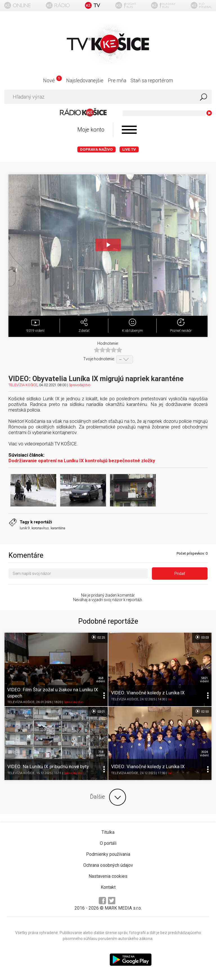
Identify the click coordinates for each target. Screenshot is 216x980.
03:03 (202, 637)
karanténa (58, 528)
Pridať (180, 574)
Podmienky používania (108, 854)
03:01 (98, 711)
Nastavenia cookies (108, 876)
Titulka (108, 832)
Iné (170, 699)
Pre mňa (117, 80)
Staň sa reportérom (152, 80)
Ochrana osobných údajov (108, 865)
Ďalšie (108, 797)
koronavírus (40, 528)
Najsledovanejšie (85, 80)
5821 (204, 680)
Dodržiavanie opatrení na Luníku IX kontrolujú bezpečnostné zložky (82, 461)
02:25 (98, 637)
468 (101, 680)
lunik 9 (25, 528)
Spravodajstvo (79, 385)
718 (101, 754)
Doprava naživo (96, 149)
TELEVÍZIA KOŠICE (23, 385)
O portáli (108, 843)
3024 (204, 754)
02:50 (202, 711)
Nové (52, 80)
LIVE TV (129, 149)
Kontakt (108, 887)
